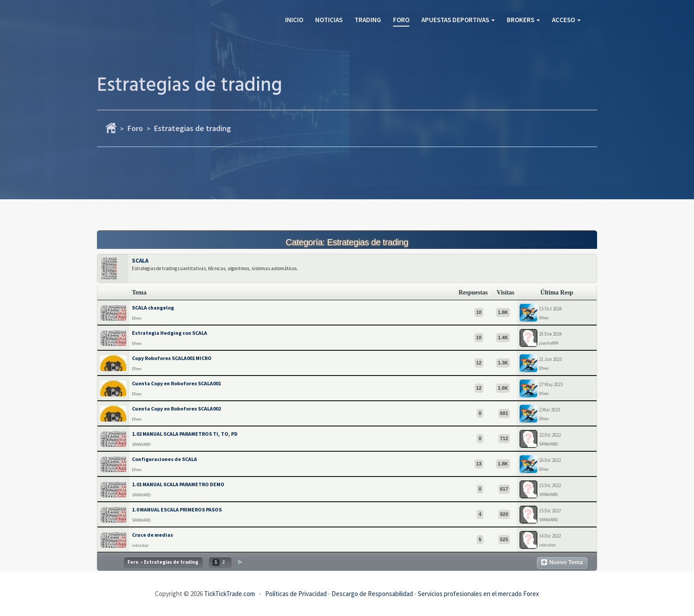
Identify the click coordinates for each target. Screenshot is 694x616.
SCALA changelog (153, 308)
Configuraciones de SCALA (164, 459)
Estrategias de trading (193, 128)
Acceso (566, 20)
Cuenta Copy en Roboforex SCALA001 (176, 383)
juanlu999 (549, 343)
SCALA (140, 261)
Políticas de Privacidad (296, 594)
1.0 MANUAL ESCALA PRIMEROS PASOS (177, 509)
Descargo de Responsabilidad (372, 594)
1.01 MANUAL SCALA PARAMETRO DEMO (178, 484)
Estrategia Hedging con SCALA (170, 333)
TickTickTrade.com (229, 594)
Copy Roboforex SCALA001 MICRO (172, 358)
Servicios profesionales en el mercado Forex (478, 594)
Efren (137, 318)
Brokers (523, 20)
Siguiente (240, 562)
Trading (368, 20)
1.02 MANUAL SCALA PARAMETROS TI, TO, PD (185, 434)
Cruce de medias (152, 535)
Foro (401, 20)
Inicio (294, 20)
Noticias (329, 20)
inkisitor (140, 545)
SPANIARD (141, 444)
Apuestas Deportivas (458, 20)
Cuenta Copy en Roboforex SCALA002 (176, 409)
